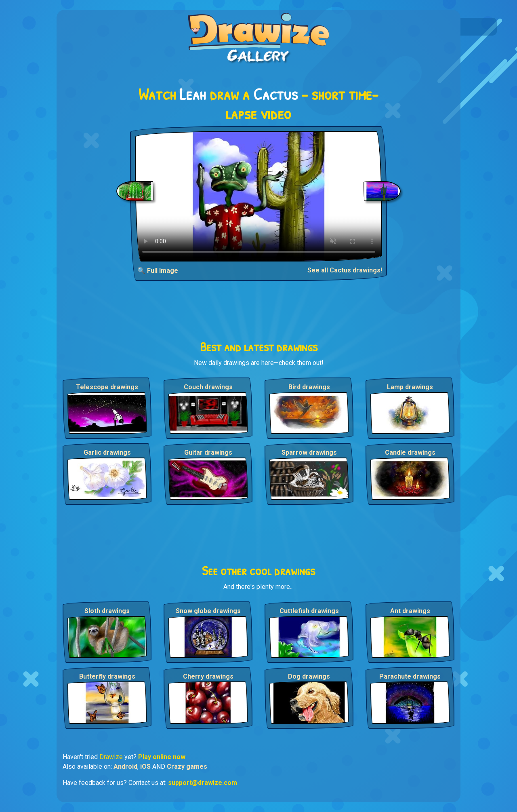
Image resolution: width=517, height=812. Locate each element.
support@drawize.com (203, 783)
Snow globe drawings (208, 611)
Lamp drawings (410, 387)
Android (125, 767)
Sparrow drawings (309, 452)
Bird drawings (309, 387)
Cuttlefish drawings (309, 611)
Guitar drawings (208, 452)
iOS (145, 767)
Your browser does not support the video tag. (259, 196)
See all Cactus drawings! (345, 270)
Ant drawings (410, 611)
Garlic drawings (107, 452)
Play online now (162, 757)
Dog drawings (309, 676)
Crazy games (187, 767)
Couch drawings (208, 387)
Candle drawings (410, 452)
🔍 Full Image (158, 271)
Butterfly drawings (107, 676)
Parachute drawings (410, 676)
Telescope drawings (107, 387)
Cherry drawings (208, 676)
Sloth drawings (107, 611)
